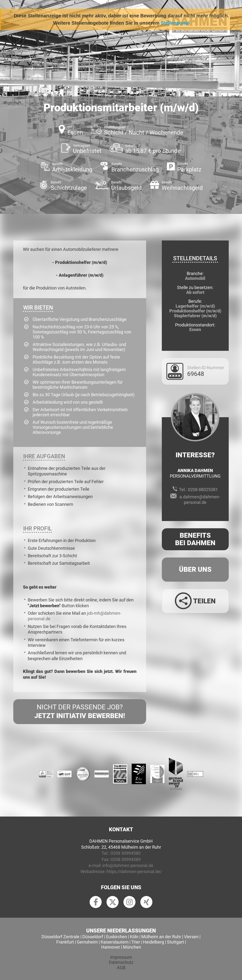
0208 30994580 (126, 853)
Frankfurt (65, 942)
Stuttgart (175, 942)
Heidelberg (153, 942)
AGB (121, 968)
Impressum (121, 957)
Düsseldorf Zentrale (60, 937)
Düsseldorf (93, 937)
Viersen (191, 937)
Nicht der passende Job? (80, 712)
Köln (134, 937)
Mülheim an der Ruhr (161, 937)
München (132, 947)
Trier (136, 942)
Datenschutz (121, 962)
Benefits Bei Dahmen (195, 539)
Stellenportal (175, 23)
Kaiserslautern (115, 942)
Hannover (111, 947)
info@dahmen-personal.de (128, 865)
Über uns (195, 569)
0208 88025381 (203, 490)
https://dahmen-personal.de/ (134, 871)
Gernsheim (87, 942)
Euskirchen (117, 937)
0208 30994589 (126, 859)
